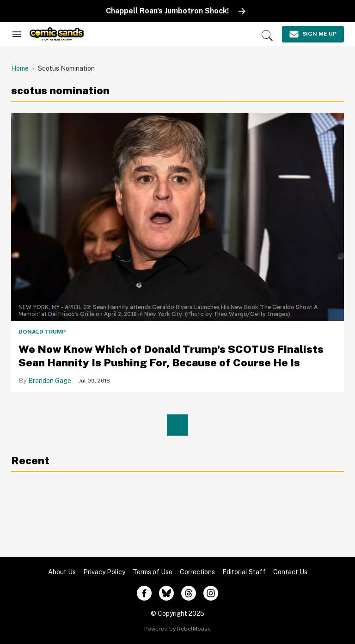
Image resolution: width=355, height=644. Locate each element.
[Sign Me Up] (313, 34)
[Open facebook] (144, 593)
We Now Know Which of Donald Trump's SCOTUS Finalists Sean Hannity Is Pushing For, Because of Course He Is (171, 356)
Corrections (197, 572)
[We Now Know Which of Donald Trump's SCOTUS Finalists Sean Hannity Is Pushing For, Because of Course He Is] (177, 206)
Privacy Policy (104, 572)
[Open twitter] (166, 593)
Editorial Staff (244, 572)
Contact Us (290, 572)
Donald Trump (42, 332)
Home (20, 68)
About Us (62, 572)
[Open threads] (189, 593)
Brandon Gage (50, 381)
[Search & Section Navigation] (17, 34)
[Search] (267, 36)
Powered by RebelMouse (177, 629)
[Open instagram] (211, 593)
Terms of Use (153, 572)
